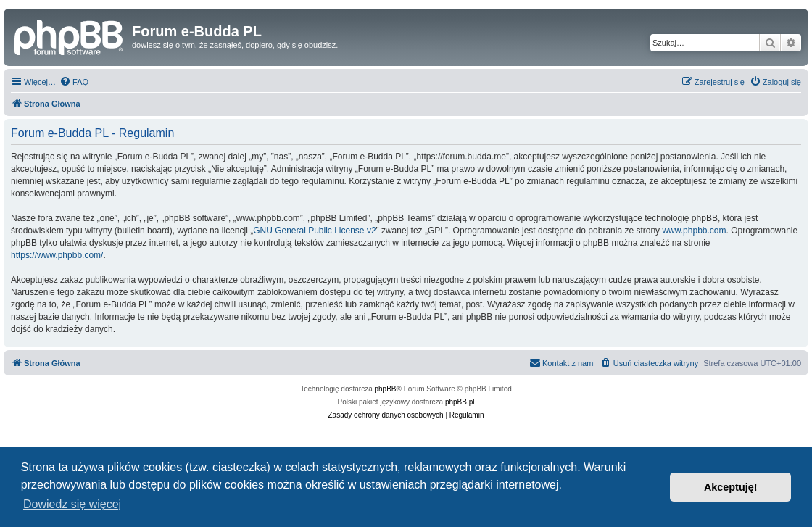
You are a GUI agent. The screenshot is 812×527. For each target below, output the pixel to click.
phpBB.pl (460, 402)
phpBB (386, 389)
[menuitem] (74, 82)
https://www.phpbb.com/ (57, 255)
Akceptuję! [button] (731, 487)
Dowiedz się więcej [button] (72, 504)
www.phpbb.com (694, 231)
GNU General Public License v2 (314, 231)
